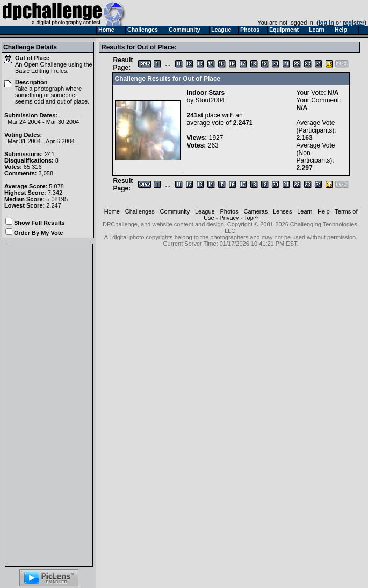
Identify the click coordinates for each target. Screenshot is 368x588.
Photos (229, 211)
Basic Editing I (34, 71)
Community (175, 211)
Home (112, 211)
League (205, 211)
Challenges (140, 211)
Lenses (282, 211)
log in (326, 23)
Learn (305, 211)
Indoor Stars (206, 93)
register (353, 23)
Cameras (256, 211)
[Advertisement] (49, 405)
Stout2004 (210, 100)
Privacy (229, 218)
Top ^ (251, 218)
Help (324, 211)
